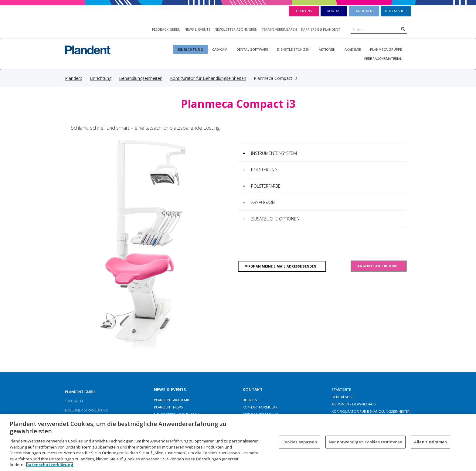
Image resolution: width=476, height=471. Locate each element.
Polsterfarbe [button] (262, 186)
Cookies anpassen (300, 442)
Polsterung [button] (260, 170)
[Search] (403, 29)
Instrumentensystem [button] (270, 153)
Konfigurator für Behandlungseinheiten (208, 78)
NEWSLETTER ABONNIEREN (236, 29)
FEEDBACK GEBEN (166, 29)
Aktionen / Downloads (354, 404)
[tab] (322, 153)
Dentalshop (396, 11)
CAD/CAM (220, 49)
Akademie (353, 49)
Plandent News (168, 407)
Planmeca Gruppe (386, 49)
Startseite (341, 389)
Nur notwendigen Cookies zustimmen (365, 442)
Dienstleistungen (293, 49)
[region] (238, 443)
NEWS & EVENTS (197, 29)
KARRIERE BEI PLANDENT (321, 29)
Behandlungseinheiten (141, 78)
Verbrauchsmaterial (383, 58)
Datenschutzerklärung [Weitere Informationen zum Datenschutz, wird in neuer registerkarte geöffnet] (49, 465)
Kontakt (334, 11)
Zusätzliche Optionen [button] (271, 219)
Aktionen (364, 11)
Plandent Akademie (172, 400)
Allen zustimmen (430, 442)
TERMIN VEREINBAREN (279, 29)
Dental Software (252, 49)
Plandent (74, 78)
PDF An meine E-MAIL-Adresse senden (282, 266)
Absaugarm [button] (259, 202)
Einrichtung (190, 49)
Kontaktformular (260, 407)
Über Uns (304, 11)
